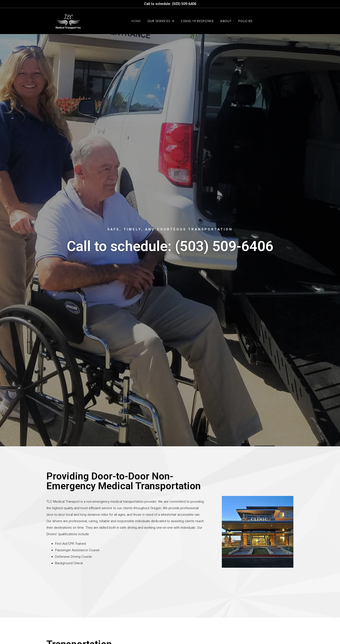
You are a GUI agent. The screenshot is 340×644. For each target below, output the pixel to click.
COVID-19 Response (197, 21)
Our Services (161, 21)
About (226, 21)
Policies (245, 21)
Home (136, 21)
